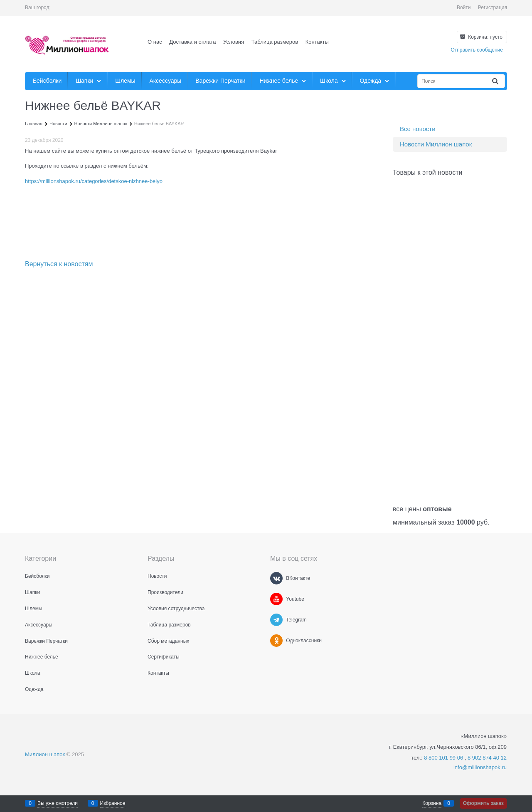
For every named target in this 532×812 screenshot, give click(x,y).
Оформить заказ (483, 803)
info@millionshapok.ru (480, 767)
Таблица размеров (275, 42)
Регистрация (493, 7)
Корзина (432, 803)
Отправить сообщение (477, 50)
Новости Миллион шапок (436, 144)
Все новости (418, 129)
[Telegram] (276, 620)
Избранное (113, 803)
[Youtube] (276, 599)
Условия (234, 42)
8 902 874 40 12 (487, 758)
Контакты (317, 42)
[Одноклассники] (276, 641)
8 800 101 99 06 (443, 758)
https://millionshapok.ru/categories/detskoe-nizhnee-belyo (94, 181)
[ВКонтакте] (276, 578)
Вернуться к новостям (59, 264)
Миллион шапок (45, 754)
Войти (464, 7)
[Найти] (496, 81)
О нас (155, 42)
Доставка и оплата (192, 42)
